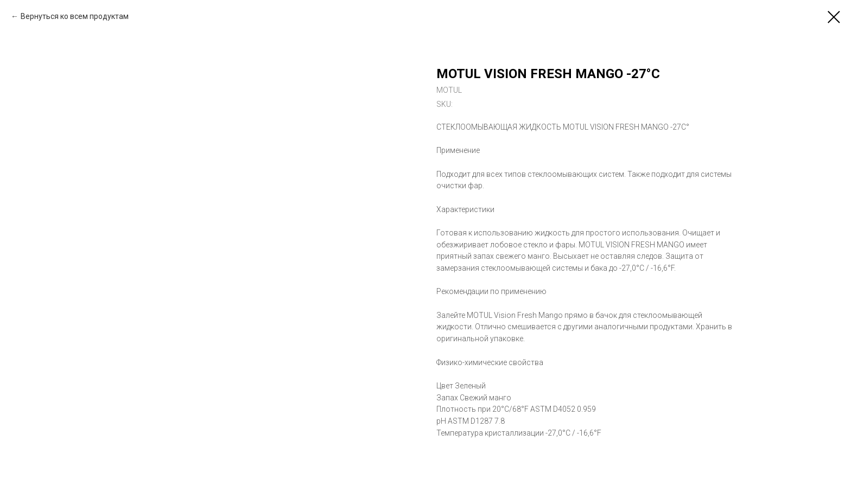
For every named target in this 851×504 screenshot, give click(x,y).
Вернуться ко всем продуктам (75, 16)
